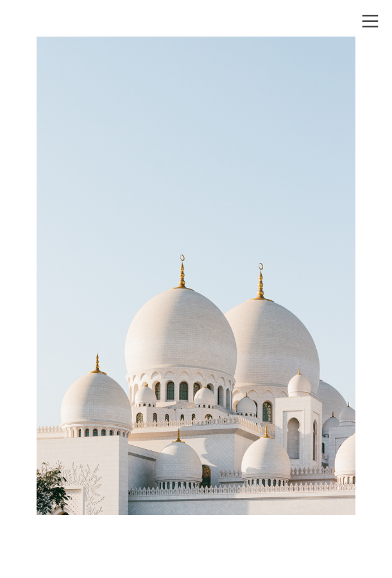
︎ (370, 21)
